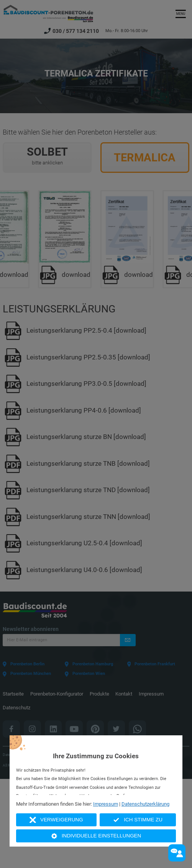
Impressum (106, 804)
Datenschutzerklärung (145, 804)
